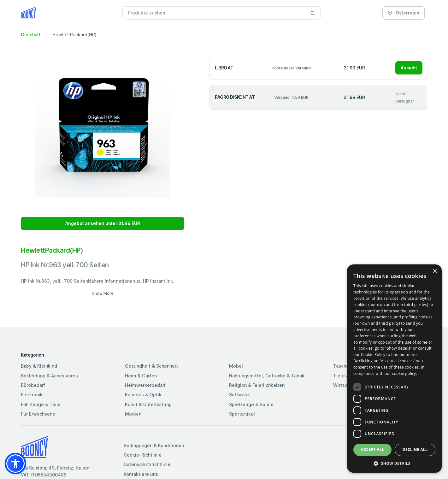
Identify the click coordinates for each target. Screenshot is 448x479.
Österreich (404, 13)
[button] (15, 464)
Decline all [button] (415, 449)
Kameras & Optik (143, 395)
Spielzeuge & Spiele (251, 404)
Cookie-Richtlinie (143, 455)
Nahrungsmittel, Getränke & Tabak (267, 376)
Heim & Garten (141, 376)
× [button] (435, 271)
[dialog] (394, 369)
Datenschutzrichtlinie (147, 464)
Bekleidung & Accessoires (49, 376)
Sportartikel (242, 414)
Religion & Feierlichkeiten (257, 385)
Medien (133, 414)
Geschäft (31, 35)
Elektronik (32, 395)
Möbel (236, 366)
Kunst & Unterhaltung (148, 404)
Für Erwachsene (38, 414)
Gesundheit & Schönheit (151, 366)
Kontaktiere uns (141, 474)
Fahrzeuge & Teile (41, 404)
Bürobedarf (33, 385)
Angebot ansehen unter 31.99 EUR (103, 223)
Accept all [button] (373, 449)
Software (239, 395)
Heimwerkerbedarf (145, 385)
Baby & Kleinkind (39, 366)
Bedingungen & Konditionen (154, 445)
